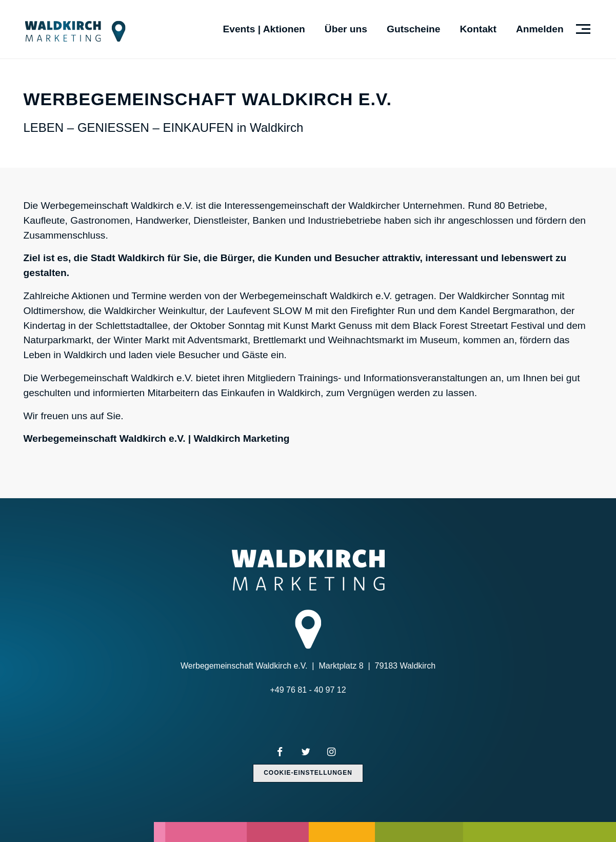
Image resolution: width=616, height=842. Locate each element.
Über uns (346, 29)
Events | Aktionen (264, 29)
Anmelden (540, 29)
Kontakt (478, 29)
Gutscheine (414, 29)
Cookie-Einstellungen (308, 773)
